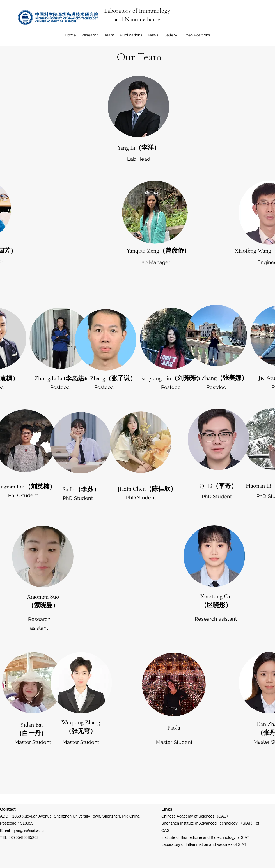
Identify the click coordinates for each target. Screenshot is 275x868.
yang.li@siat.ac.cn (30, 830)
